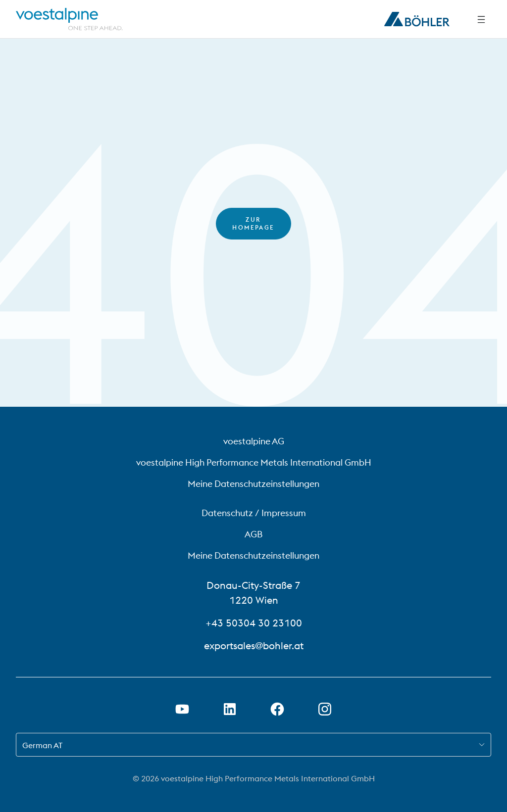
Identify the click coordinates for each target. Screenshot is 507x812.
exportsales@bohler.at (254, 645)
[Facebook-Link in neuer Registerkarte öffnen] (277, 709)
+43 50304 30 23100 (254, 623)
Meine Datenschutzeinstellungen (253, 484)
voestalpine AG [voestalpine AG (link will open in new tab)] (254, 441)
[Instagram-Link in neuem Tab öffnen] (325, 709)
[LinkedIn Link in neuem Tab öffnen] (230, 709)
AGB (253, 534)
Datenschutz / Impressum (254, 513)
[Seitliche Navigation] (481, 19)
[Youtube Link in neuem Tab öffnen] (182, 709)
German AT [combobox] (42, 745)
